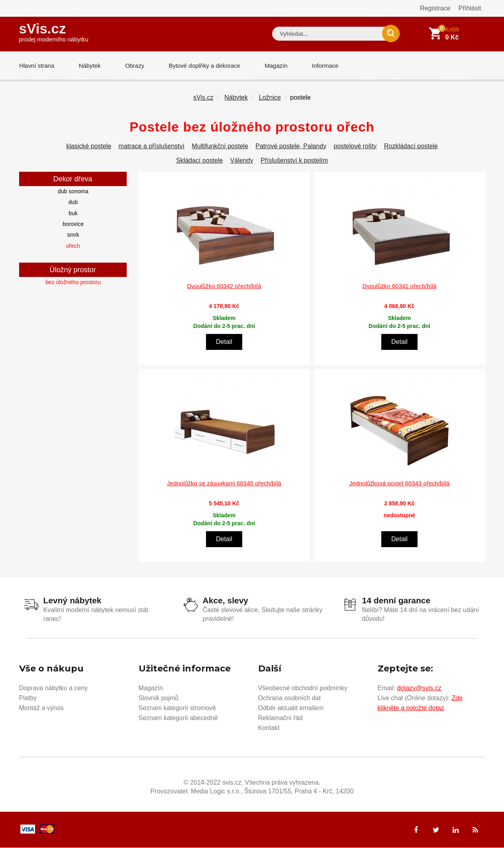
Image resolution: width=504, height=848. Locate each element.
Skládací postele (199, 161)
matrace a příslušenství (152, 146)
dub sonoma (73, 192)
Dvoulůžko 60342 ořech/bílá (224, 286)
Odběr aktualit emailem (291, 708)
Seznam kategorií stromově (177, 708)
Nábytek (89, 66)
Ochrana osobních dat (289, 698)
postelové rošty (355, 146)
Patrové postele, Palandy (291, 146)
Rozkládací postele (411, 146)
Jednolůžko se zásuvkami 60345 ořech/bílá (224, 484)
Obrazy (133, 66)
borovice (73, 224)
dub (73, 202)
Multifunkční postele (220, 146)
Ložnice (270, 98)
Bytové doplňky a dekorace (203, 66)
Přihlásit (470, 8)
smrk (73, 235)
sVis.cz (54, 32)
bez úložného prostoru (73, 283)
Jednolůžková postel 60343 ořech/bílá (400, 484)
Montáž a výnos (41, 708)
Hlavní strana (37, 66)
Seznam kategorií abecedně (178, 718)
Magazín (274, 66)
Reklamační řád (280, 718)
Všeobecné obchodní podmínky (303, 688)
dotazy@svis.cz (419, 688)
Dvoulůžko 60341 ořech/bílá (400, 286)
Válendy (242, 161)
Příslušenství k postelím (294, 161)
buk (73, 214)
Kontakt (269, 728)
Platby (28, 698)
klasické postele (89, 146)
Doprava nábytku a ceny (54, 688)
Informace (323, 66)
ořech (73, 246)
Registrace (435, 8)
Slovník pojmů (159, 698)
